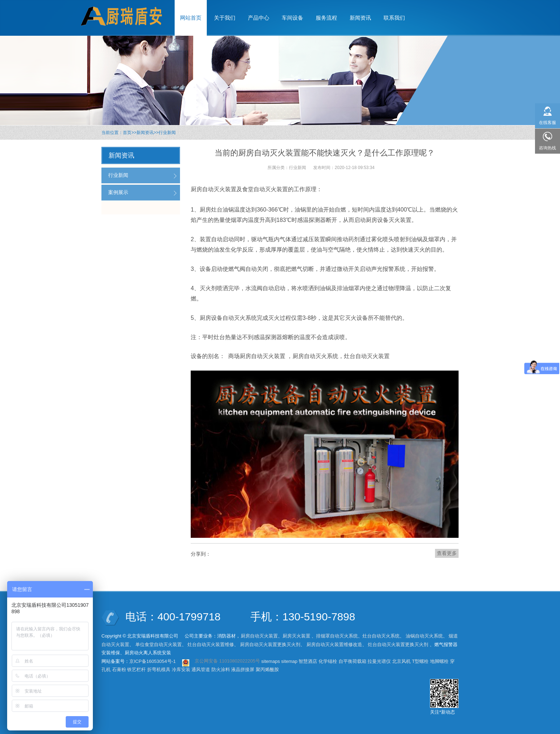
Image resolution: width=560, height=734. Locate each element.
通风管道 (201, 669)
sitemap (289, 661)
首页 (127, 133)
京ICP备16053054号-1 (152, 661)
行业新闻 (167, 133)
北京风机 (401, 661)
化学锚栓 (328, 661)
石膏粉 (119, 669)
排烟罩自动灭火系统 (337, 636)
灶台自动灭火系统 (381, 636)
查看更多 (447, 553)
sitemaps (271, 661)
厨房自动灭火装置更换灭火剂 (270, 644)
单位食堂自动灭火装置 (159, 644)
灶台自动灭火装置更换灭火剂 (398, 644)
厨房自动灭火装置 (259, 636)
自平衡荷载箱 (352, 661)
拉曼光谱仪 (379, 661)
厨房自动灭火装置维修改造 (334, 644)
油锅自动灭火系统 (424, 636)
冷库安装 (181, 669)
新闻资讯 (145, 133)
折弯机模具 (159, 669)
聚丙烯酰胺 (267, 669)
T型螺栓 (421, 661)
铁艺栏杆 (136, 669)
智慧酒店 (308, 661)
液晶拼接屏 (243, 669)
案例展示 (118, 192)
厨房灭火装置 (296, 636)
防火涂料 (221, 669)
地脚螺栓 (439, 661)
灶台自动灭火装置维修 (211, 644)
